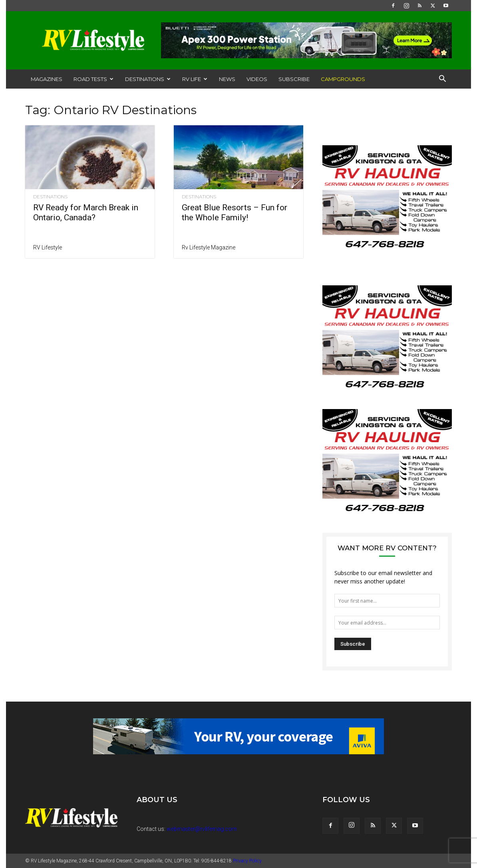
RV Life (195, 79)
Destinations (148, 79)
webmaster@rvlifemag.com (202, 829)
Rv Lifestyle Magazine (209, 247)
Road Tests (93, 79)
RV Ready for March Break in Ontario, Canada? (86, 213)
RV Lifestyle (48, 247)
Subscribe (294, 79)
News (227, 79)
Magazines (47, 79)
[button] (442, 80)
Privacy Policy (247, 861)
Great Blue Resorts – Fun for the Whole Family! (235, 213)
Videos (257, 79)
